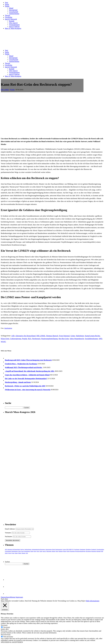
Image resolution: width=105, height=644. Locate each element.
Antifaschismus (14, 14)
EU (73, 549)
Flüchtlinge (88, 549)
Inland (11, 8)
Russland (99, 551)
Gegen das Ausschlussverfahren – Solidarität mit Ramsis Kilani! (27, 375)
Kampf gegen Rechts (92, 336)
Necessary (7, 627)
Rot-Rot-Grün (64, 339)
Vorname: (8, 533)
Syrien (9, 553)
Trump (16, 553)
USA (27, 553)
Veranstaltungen (14, 25)
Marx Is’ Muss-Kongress (13, 28)
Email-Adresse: (10, 529)
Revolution (88, 551)
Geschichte (9, 17)
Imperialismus (15, 551)
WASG (3, 342)
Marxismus (49, 551)
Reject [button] (83, 601)
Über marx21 (13, 23)
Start (6, 3)
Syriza (13, 553)
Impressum (19, 597)
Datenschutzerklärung (8, 597)
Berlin (54, 549)
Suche (7, 4)
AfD (13, 336)
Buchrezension (59, 549)
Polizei (65, 551)
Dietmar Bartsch (52, 336)
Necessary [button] (4, 625)
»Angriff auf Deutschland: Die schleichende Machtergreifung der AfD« (30, 371)
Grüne (73, 336)
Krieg (35, 551)
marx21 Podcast (14, 27)
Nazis (57, 551)
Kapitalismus (27, 551)
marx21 (44, 551)
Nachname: (9, 536)
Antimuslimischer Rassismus (38, 549)
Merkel (54, 551)
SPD (100, 339)
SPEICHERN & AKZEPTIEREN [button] (12, 642)
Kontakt (12, 21)
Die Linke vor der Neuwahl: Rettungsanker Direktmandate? (26, 379)
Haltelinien (80, 336)
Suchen (7, 562)
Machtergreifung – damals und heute (18, 382)
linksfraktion (8, 328)
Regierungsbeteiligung (50, 339)
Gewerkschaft (14, 12)
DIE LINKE (5, 90)
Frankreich (94, 549)
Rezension (94, 551)
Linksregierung (16, 339)
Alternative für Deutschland (25, 336)
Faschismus (77, 549)
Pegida (25, 339)
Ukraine (23, 553)
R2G (30, 339)
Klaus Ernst (5, 339)
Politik (7, 6)
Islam (19, 551)
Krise (38, 551)
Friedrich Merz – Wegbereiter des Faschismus (21, 364)
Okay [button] (79, 601)
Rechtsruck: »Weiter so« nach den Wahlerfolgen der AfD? (25, 386)
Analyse (22, 549)
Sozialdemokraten (91, 339)
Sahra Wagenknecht (77, 339)
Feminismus (83, 549)
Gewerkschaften (100, 549)
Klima (32, 551)
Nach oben (4, 599)
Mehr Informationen (93, 601)
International (13, 10)
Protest (68, 551)
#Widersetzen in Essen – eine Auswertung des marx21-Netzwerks (28, 390)
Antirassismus (49, 549)
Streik (6, 553)
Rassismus (72, 551)
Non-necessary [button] (6, 635)
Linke (41, 551)
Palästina (61, 551)
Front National (64, 336)
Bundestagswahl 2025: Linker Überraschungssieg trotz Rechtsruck (28, 360)
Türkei (20, 553)
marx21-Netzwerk (11, 19)
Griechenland (8, 551)
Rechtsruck (36, 339)
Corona (64, 549)
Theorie (7, 15)
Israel (22, 551)
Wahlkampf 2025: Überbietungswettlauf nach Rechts (24, 367)
